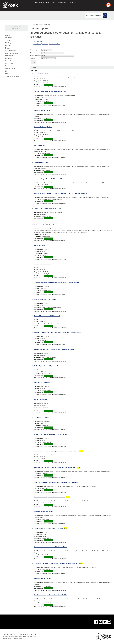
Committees (9, 61)
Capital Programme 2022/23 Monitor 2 (46, 299)
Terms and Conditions (11, 634)
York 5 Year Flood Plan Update (43, 512)
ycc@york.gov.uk (18, 639)
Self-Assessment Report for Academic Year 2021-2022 (51, 595)
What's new (9, 38)
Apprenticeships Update (42, 162)
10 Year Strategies (40, 245)
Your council (39, 3)
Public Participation (11, 53)
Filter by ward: (34, 53)
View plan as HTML (54, 44)
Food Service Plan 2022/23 (42, 73)
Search (7, 40)
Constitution (9, 63)
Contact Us (31, 634)
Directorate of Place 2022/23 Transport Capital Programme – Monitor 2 (56, 563)
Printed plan (41, 44)
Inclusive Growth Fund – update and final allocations (50, 92)
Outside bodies (10, 68)
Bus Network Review (41, 399)
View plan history (38, 41)
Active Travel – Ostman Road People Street (47, 208)
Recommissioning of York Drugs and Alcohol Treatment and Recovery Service (58, 332)
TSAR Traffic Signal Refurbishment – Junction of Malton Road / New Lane (56, 482)
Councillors (9, 58)
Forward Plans (10, 56)
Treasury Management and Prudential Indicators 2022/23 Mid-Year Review (57, 283)
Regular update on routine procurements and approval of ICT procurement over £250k (61, 193)
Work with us (62, 3)
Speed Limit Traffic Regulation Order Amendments (50, 497)
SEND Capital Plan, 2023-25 (42, 264)
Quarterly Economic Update (43, 110)
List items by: (34, 50)
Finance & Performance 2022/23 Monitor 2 (47, 316)
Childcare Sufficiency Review (43, 127)
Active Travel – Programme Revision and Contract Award (52, 434)
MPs (7, 71)
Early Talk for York (40, 145)
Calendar (8, 35)
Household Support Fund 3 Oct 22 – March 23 (48, 179)
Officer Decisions (11, 51)
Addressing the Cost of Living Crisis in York (47, 366)
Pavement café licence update (43, 382)
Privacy (23, 634)
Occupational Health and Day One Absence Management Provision (54, 349)
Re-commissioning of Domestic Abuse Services (48, 528)
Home (41, 24)
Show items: (34, 58)
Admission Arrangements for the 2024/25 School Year (50, 547)
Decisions (8, 48)
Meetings (8, 43)
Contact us (73, 3)
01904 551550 (8, 639)
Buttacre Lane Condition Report (44, 225)
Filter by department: (36, 55)
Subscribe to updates (12, 76)
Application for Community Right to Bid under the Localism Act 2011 (55, 468)
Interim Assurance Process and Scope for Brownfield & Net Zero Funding (56, 451)
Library (8, 74)
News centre (51, 3)
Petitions (8, 45)
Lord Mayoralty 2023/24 (42, 418)
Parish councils (10, 66)
